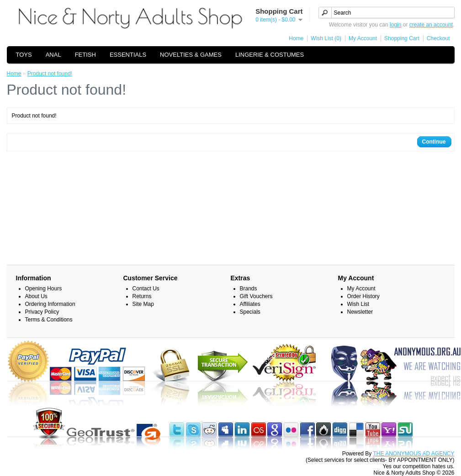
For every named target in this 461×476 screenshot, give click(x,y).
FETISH (85, 55)
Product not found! (50, 74)
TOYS (24, 55)
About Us (36, 296)
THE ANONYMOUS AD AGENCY (413, 454)
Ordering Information (50, 304)
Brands (249, 289)
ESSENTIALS (128, 55)
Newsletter (360, 312)
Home (296, 38)
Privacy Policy (42, 312)
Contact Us (146, 289)
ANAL (53, 55)
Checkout (438, 38)
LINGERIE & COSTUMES (270, 55)
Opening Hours (44, 289)
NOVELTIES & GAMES (191, 55)
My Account (363, 38)
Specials (250, 312)
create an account (431, 25)
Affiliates (250, 304)
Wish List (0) (326, 38)
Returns (142, 296)
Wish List (358, 304)
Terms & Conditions (49, 320)
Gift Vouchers (256, 296)
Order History (363, 296)
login (395, 25)
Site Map (143, 304)
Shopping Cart (402, 38)
